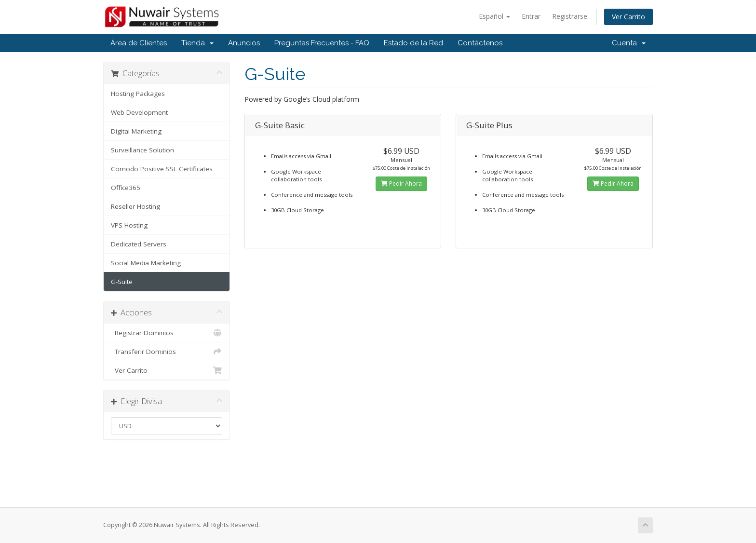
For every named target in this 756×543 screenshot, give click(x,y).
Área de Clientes (139, 43)
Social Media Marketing (146, 263)
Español (494, 16)
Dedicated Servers (139, 244)
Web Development (139, 112)
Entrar (531, 16)
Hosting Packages (138, 94)
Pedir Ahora (401, 183)
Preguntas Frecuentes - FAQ (322, 43)
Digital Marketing (136, 131)
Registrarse (570, 16)
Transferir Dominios (167, 352)
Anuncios (244, 43)
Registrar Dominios (167, 333)
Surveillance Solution (142, 150)
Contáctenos (480, 43)
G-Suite (122, 282)
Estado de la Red (413, 43)
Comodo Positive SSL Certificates (162, 169)
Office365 (126, 188)
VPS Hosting (129, 225)
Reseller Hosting (135, 206)
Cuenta (629, 43)
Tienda (197, 43)
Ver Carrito (628, 17)
